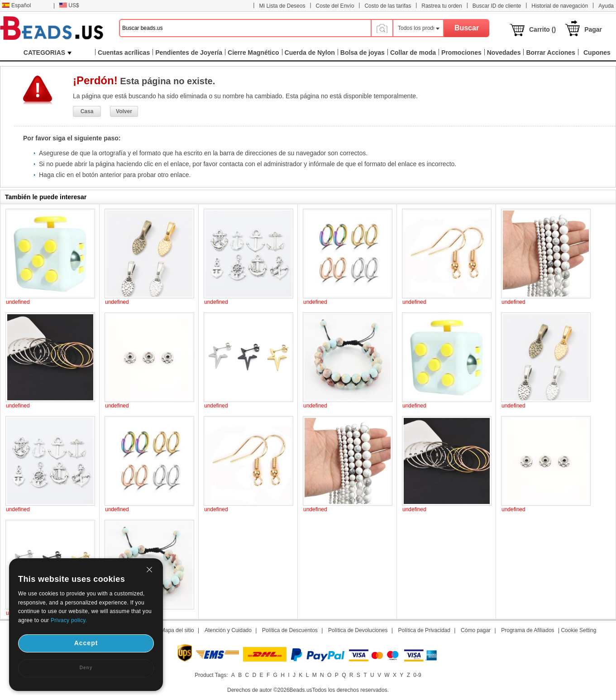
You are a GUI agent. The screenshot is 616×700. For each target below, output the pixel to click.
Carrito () (542, 29)
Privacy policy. (69, 620)
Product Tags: (211, 675)
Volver (124, 111)
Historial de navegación (560, 6)
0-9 (417, 675)
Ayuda (606, 6)
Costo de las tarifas (388, 6)
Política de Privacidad (424, 630)
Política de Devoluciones (358, 630)
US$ (69, 5)
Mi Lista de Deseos (282, 6)
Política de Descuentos (290, 630)
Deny (86, 668)
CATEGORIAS (48, 53)
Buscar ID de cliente (497, 6)
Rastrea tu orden (442, 6)
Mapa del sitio (177, 630)
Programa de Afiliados (528, 630)
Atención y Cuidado (228, 630)
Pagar (593, 29)
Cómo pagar (476, 630)
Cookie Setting (578, 630)
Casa (87, 111)
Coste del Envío (335, 6)
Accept (86, 643)
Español (16, 5)
